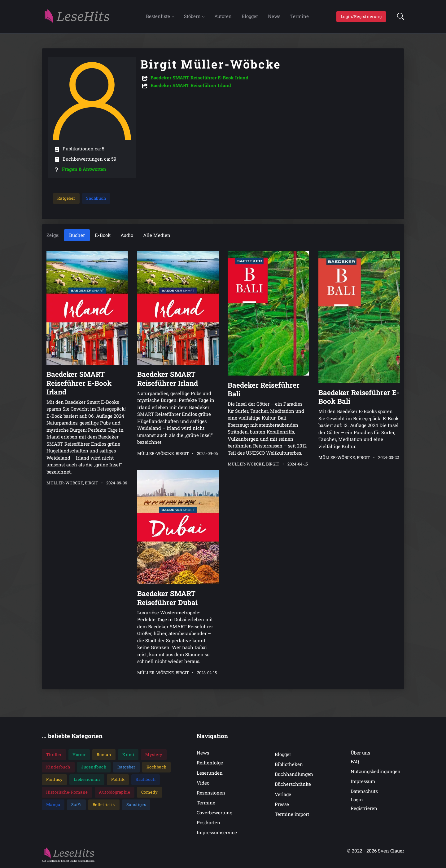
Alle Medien (157, 235)
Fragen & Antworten (84, 169)
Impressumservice (217, 833)
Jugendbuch (94, 767)
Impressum (363, 781)
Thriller (54, 755)
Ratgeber (66, 198)
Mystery (154, 755)
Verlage (283, 795)
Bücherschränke (293, 785)
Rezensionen (211, 793)
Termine (300, 16)
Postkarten (208, 823)
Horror (79, 755)
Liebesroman (87, 780)
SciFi (77, 805)
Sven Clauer (391, 851)
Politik (118, 780)
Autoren (223, 16)
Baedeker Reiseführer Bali (264, 389)
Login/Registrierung (361, 16)
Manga (53, 805)
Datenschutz (364, 791)
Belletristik (104, 805)
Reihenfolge (210, 763)
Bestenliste (158, 16)
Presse (282, 804)
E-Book (103, 235)
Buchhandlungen (294, 775)
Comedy (150, 792)
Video (203, 783)
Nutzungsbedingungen (376, 772)
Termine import (292, 814)
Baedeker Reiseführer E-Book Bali (359, 397)
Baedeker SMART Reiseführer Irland (191, 86)
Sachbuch (96, 198)
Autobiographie (114, 792)
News (274, 16)
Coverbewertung (214, 813)
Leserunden (210, 773)
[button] (399, 17)
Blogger (250, 16)
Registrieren (364, 808)
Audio (127, 235)
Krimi (128, 755)
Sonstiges (136, 805)
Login (357, 800)
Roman (104, 755)
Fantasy (55, 780)
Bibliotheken (289, 764)
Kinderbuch (58, 767)
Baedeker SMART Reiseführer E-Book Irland (199, 78)
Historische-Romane (67, 792)
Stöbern (192, 16)
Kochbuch (157, 767)
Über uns (360, 753)
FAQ (355, 762)
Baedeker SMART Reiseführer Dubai (167, 598)
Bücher (77, 235)
